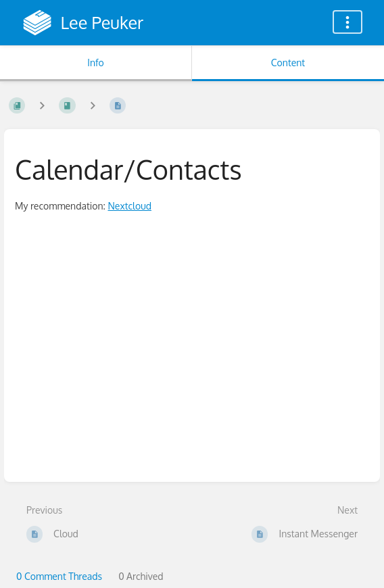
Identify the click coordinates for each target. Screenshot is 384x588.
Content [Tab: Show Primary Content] (288, 63)
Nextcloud (129, 206)
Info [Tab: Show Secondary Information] (96, 63)
